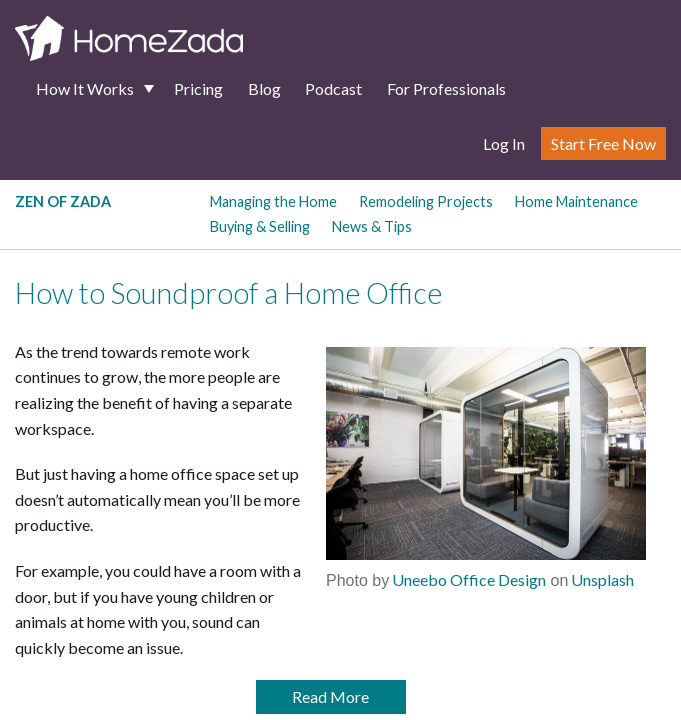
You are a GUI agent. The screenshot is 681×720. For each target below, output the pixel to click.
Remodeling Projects (426, 201)
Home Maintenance (576, 201)
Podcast (333, 88)
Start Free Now (603, 143)
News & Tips (372, 226)
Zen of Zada (63, 201)
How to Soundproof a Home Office (228, 293)
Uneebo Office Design (467, 579)
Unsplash (601, 579)
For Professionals (446, 88)
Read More (330, 696)
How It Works (85, 88)
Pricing (198, 88)
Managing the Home (273, 201)
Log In (504, 143)
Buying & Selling (260, 226)
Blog (264, 88)
